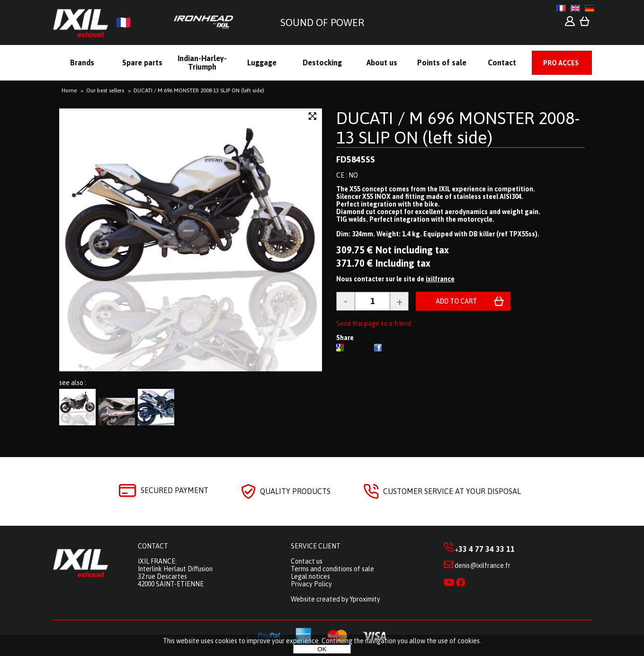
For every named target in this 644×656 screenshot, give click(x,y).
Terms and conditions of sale (332, 569)
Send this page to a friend (374, 324)
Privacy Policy (311, 584)
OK (322, 649)
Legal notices (310, 576)
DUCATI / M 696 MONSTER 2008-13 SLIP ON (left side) (458, 128)
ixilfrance (440, 279)
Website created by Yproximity (335, 599)
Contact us (307, 561)
